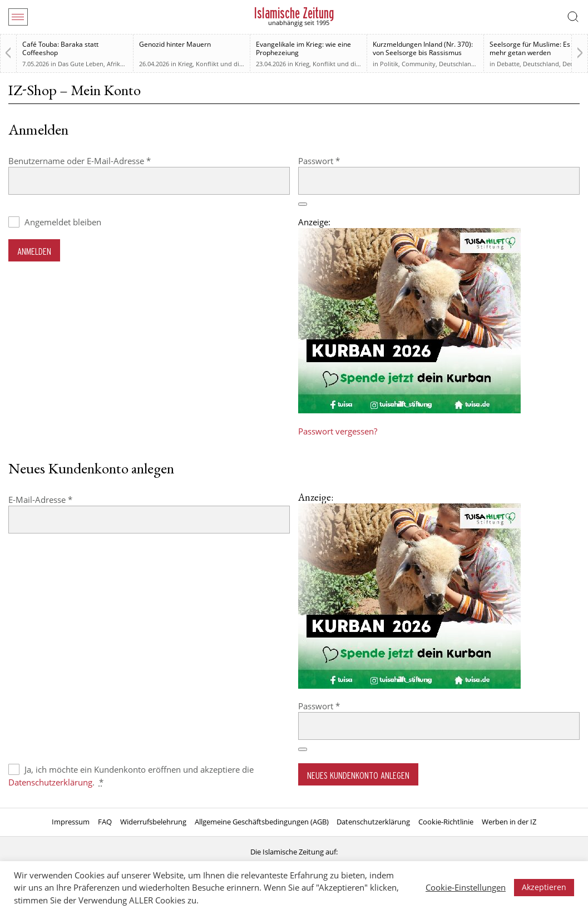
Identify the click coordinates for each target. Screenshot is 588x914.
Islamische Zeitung (294, 13)
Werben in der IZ (509, 822)
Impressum (71, 822)
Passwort (341, 160)
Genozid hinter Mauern (175, 44)
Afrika (115, 64)
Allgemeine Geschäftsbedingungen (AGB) (262, 822)
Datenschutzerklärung (50, 782)
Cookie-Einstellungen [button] (466, 887)
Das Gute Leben (81, 64)
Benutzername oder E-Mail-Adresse (102, 160)
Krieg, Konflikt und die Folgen (221, 64)
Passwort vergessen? (338, 431)
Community (419, 64)
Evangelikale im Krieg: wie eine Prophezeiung (303, 48)
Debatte (508, 64)
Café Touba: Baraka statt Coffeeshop (60, 48)
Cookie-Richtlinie (446, 822)
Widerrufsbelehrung (153, 822)
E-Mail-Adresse (63, 499)
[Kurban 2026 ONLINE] (409, 410)
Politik (389, 64)
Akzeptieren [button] (544, 887)
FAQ (105, 822)
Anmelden (34, 251)
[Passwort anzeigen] (303, 204)
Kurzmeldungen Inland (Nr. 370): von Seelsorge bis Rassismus (423, 48)
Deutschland (457, 64)
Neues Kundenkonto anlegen (358, 775)
